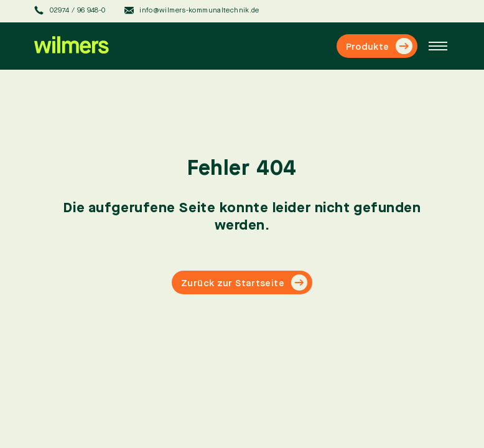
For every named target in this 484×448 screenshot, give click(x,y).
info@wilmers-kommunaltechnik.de (192, 10)
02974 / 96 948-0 (70, 10)
